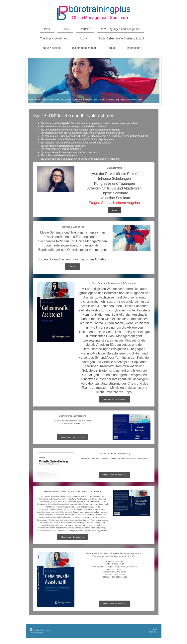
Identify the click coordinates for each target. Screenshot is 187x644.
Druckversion (37, 630)
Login (155, 629)
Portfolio (73, 267)
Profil (114, 210)
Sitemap (48, 630)
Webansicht (153, 631)
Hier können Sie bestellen (73, 437)
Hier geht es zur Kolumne (114, 399)
